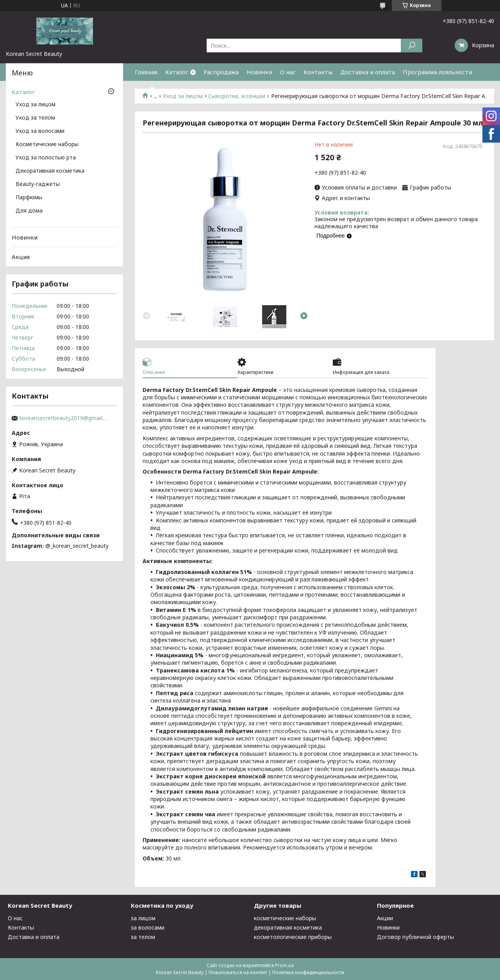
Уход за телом (35, 118)
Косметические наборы (47, 145)
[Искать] (412, 46)
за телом (143, 937)
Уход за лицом (36, 105)
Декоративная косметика (50, 171)
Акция (21, 257)
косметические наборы (285, 918)
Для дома (29, 211)
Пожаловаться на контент (238, 972)
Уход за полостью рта (46, 158)
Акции (385, 918)
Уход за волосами (40, 131)
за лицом (143, 918)
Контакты (318, 72)
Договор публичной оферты (415, 937)
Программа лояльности (437, 72)
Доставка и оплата (368, 72)
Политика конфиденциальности (308, 972)
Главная (146, 72)
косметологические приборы (293, 937)
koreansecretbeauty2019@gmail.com (64, 418)
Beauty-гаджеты (38, 184)
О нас (288, 72)
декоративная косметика (288, 927)
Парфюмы (29, 198)
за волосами (148, 927)
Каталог (177, 72)
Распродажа (221, 72)
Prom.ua (284, 965)
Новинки (259, 72)
